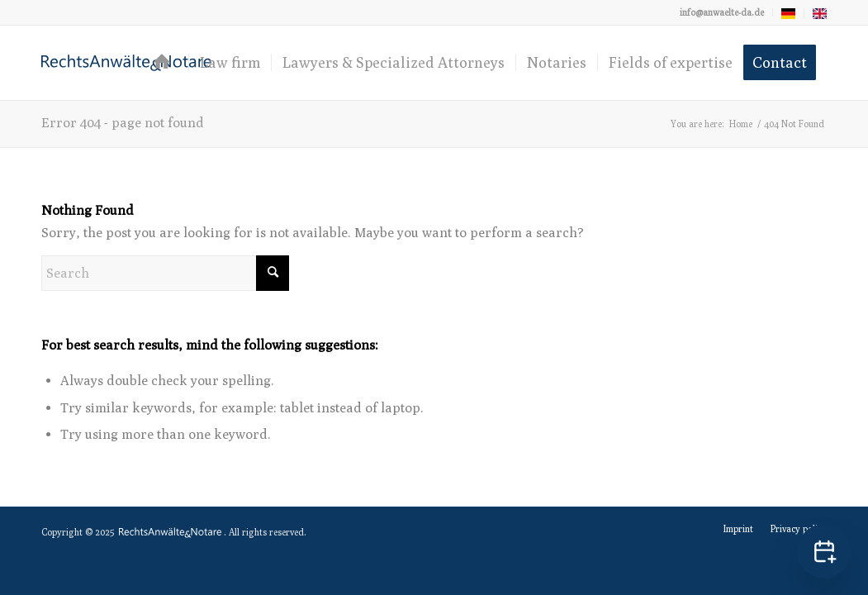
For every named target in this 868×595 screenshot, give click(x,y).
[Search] (165, 273)
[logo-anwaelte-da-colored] (126, 63)
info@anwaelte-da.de (722, 12)
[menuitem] (722, 12)
